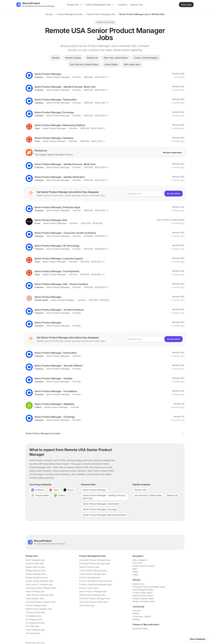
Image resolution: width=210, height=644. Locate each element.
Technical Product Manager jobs (95, 598)
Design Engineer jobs (36, 570)
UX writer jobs (32, 626)
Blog (135, 569)
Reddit (136, 614)
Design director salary (143, 595)
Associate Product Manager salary (149, 587)
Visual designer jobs (35, 630)
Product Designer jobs (36, 605)
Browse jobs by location (144, 566)
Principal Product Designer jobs (41, 602)
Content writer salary (142, 593)
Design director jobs (35, 567)
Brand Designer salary (143, 590)
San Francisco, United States (84, 64)
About (135, 572)
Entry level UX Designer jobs (39, 584)
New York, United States (116, 58)
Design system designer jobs (39, 581)
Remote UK (92, 58)
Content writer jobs (35, 563)
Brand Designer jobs (35, 560)
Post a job (137, 563)
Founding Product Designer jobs (41, 588)
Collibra (38, 407)
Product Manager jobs (90, 577)
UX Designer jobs (34, 619)
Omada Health (41, 300)
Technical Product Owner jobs (93, 602)
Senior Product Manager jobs (93, 591)
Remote (56, 58)
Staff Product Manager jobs (92, 595)
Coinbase (39, 77)
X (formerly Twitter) (142, 616)
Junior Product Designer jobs (39, 595)
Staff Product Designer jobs (39, 609)
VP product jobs (87, 605)
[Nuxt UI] (35, 5)
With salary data (132, 64)
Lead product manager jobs (92, 574)
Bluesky (136, 619)
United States (111, 64)
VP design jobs (33, 633)
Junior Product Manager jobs (93, 570)
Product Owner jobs (89, 588)
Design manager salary (143, 601)
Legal (135, 575)
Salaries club (139, 584)
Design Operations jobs (37, 577)
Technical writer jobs (35, 612)
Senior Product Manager (58, 77)
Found (37, 223)
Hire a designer (140, 560)
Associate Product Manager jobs (95, 560)
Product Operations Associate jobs (96, 581)
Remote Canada (73, 58)
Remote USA (178, 74)
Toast (37, 128)
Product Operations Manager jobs (95, 584)
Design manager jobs (36, 574)
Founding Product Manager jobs (94, 563)
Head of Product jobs (89, 567)
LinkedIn (137, 611)
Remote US (179, 404)
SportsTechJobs (140, 629)
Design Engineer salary (143, 598)
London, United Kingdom (146, 58)
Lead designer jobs (35, 598)
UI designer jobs (33, 616)
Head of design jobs (35, 591)
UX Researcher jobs (35, 623)
